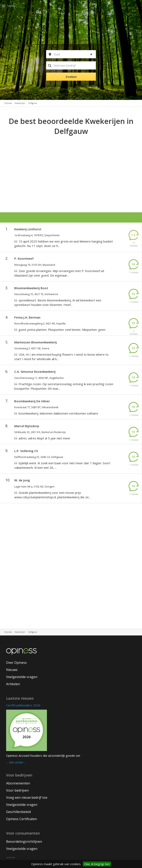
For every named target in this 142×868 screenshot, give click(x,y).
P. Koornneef (24, 258)
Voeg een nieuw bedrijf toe (27, 797)
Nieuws (12, 670)
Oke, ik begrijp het (97, 864)
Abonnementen (18, 783)
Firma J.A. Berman (27, 317)
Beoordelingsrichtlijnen (24, 842)
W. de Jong (22, 480)
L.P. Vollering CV (26, 451)
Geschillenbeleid (18, 812)
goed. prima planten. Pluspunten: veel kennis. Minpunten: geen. (62, 330)
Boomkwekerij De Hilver (32, 401)
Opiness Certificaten (22, 819)
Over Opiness (16, 663)
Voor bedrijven (17, 790)
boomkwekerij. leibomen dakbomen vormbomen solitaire (58, 413)
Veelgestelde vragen (22, 677)
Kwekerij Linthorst (28, 229)
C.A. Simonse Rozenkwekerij (35, 372)
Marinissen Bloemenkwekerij (35, 342)
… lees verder (15, 762)
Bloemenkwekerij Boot (31, 288)
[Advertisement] (71, 167)
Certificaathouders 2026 (23, 705)
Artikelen (13, 684)
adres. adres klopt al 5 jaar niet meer (44, 438)
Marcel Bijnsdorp (27, 426)
